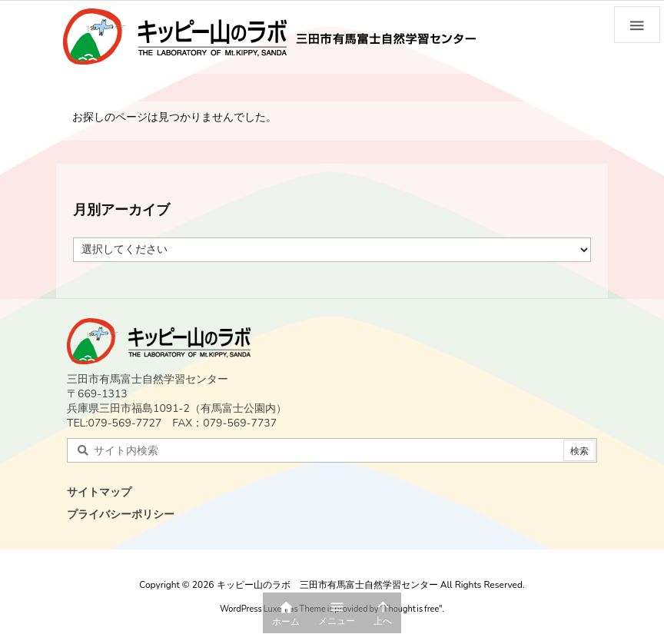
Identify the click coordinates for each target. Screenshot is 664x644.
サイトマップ (99, 492)
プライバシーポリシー (121, 515)
